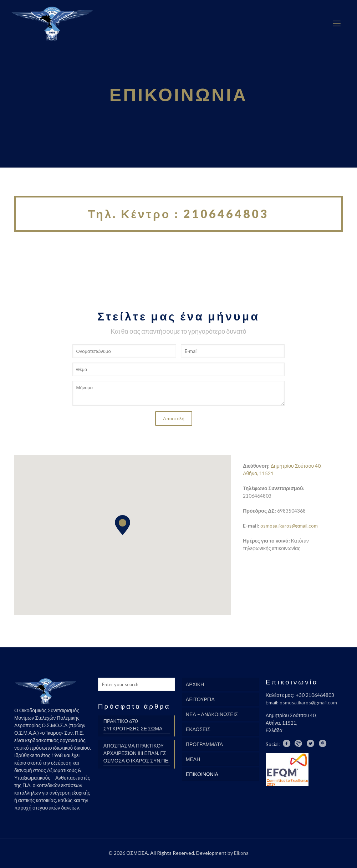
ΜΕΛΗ (193, 759)
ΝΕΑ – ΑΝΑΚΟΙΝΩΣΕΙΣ (212, 714)
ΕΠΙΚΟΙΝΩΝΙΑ (202, 774)
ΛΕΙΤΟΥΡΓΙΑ (200, 699)
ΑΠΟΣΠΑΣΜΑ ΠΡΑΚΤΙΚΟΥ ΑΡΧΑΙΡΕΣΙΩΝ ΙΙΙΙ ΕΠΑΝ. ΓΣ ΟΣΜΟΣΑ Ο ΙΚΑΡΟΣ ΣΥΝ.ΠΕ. (136, 753)
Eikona (241, 853)
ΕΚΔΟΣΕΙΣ (198, 729)
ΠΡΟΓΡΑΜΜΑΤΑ (204, 744)
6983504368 (291, 511)
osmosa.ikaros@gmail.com (289, 526)
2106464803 (257, 496)
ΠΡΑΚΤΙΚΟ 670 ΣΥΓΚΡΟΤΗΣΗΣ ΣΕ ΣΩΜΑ (133, 725)
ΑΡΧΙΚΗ (195, 684)
